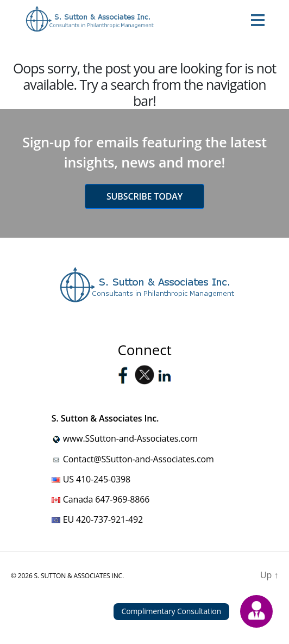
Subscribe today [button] (144, 196)
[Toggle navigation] (257, 19)
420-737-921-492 (109, 519)
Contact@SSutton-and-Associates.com (139, 459)
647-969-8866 (122, 499)
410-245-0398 (103, 479)
